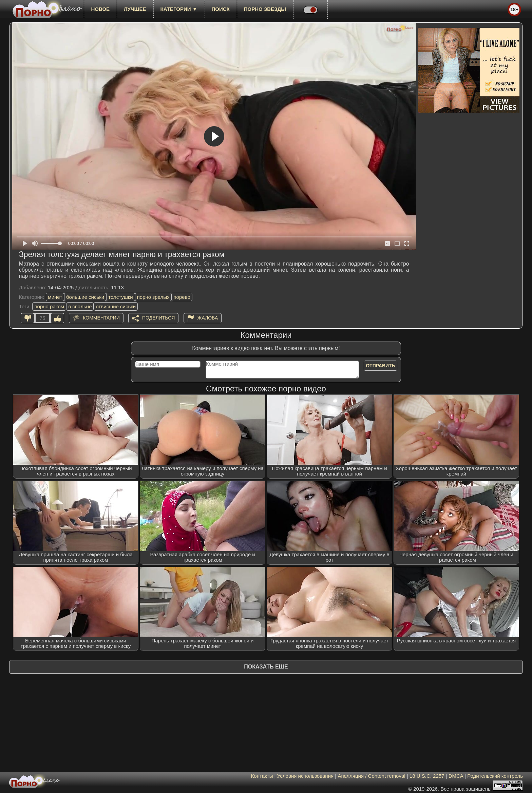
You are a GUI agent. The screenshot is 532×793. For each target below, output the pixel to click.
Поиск (221, 9)
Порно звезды (265, 9)
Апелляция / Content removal (371, 776)
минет (55, 297)
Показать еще (266, 667)
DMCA (456, 776)
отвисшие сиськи (116, 306)
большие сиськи (85, 297)
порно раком (49, 306)
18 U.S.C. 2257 (427, 776)
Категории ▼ (179, 9)
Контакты (262, 776)
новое (100, 9)
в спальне (80, 306)
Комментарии (101, 318)
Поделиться (158, 318)
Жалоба (208, 318)
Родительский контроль (495, 776)
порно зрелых (153, 297)
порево (182, 297)
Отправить (381, 366)
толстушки (120, 297)
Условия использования (306, 776)
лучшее (135, 9)
